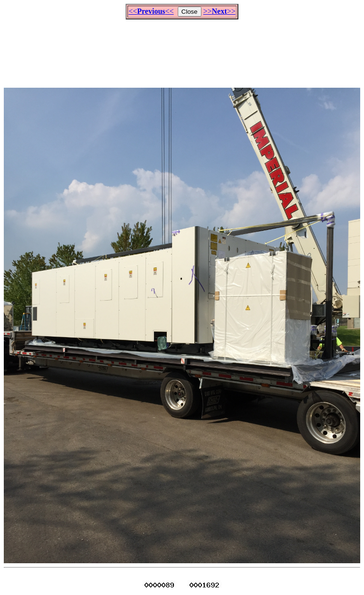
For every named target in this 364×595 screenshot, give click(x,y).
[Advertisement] (182, 49)
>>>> (219, 11)
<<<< (151, 11)
